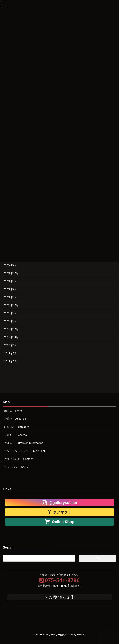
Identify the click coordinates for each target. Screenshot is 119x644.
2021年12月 (11, 273)
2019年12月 (11, 329)
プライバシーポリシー (18, 467)
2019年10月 (11, 337)
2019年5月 (11, 361)
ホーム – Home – (15, 411)
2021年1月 (11, 297)
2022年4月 (11, 265)
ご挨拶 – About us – (16, 419)
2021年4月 (11, 289)
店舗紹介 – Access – (17, 435)
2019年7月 (11, 353)
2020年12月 (11, 305)
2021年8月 (11, 281)
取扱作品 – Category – (18, 427)
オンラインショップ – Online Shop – (26, 451)
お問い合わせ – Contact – (20, 459)
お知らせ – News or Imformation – (25, 443)
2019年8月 (11, 345)
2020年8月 (11, 321)
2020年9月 (11, 313)
